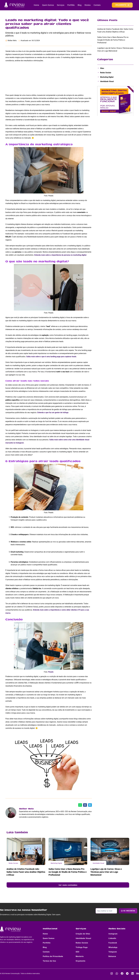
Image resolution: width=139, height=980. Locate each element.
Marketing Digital (56, 863)
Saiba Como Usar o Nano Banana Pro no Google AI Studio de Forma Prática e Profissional (68, 872)
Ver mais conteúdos (68, 885)
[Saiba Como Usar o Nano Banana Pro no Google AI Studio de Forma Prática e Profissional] (68, 851)
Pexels (51, 672)
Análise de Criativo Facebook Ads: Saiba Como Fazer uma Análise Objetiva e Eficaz (26, 872)
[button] (80, 805)
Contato (97, 5)
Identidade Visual (98, 863)
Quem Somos (48, 5)
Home (36, 5)
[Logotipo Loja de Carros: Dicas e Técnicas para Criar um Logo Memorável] (110, 851)
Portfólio (71, 5)
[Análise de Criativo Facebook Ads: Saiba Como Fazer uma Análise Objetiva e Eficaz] (26, 851)
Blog (80, 5)
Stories (88, 5)
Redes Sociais (13, 863)
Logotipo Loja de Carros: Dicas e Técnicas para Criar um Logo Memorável (106, 872)
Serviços (61, 5)
